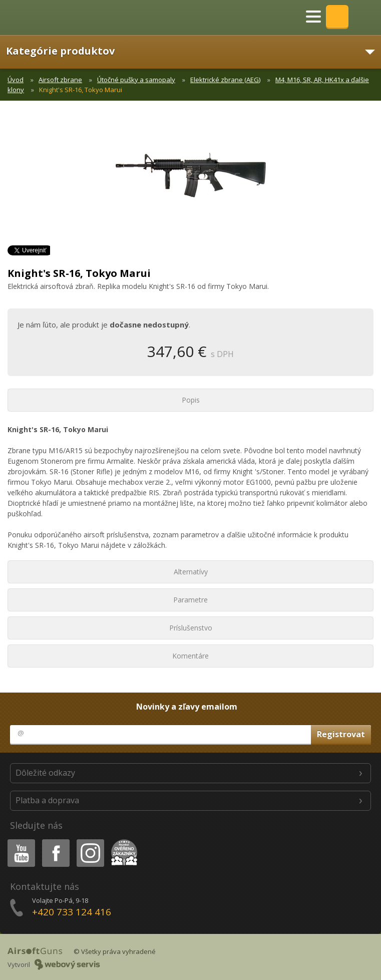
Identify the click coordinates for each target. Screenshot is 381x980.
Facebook (55, 841)
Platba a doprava (47, 800)
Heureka (122, 841)
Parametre (190, 600)
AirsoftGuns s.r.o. (43, 18)
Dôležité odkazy (45, 773)
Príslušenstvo (191, 628)
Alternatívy (191, 572)
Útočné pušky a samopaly (136, 80)
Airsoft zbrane (60, 80)
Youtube (18, 841)
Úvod (16, 80)
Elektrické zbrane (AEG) (225, 80)
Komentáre (190, 656)
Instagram (90, 841)
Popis (191, 400)
